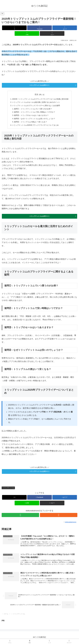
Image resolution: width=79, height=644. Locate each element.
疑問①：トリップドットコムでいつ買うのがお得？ (33, 109)
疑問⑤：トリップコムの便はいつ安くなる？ (31, 123)
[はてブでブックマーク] (65, 28)
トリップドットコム (8, 488)
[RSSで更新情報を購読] (59, 516)
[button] (52, 33)
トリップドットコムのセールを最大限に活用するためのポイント (36, 102)
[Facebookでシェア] (39, 28)
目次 (37, 94)
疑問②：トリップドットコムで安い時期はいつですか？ (35, 113)
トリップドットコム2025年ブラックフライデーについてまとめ (35, 126)
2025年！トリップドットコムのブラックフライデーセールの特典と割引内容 (40, 99)
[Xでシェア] (14, 28)
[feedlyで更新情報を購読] (20, 516)
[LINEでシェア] (27, 33)
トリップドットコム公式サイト (39, 85)
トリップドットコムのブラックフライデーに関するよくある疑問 (36, 106)
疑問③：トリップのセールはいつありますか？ (31, 116)
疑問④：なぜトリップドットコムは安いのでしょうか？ (35, 119)
